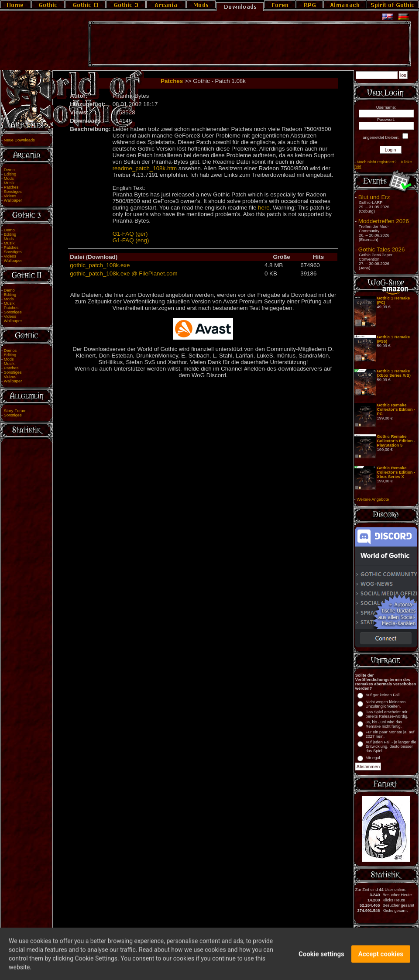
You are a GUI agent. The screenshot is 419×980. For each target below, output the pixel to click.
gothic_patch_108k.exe (100, 265)
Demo (9, 170)
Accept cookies (381, 960)
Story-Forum (15, 411)
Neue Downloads (19, 140)
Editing (10, 174)
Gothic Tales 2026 (381, 249)
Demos (10, 351)
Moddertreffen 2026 (384, 221)
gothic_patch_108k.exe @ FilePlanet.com (124, 273)
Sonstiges (13, 192)
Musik (9, 183)
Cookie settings (321, 960)
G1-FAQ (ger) (130, 234)
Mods (9, 179)
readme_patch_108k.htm (145, 168)
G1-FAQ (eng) (131, 240)
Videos (10, 196)
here (264, 208)
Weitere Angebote (373, 499)
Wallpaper (13, 200)
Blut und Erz (374, 197)
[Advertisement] (250, 44)
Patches (11, 187)
